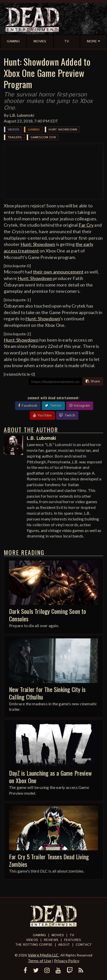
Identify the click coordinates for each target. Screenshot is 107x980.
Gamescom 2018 (43, 137)
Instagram (80, 406)
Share (93, 381)
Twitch (67, 415)
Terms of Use (39, 961)
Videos (13, 130)
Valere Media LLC (43, 955)
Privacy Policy (67, 961)
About (64, 945)
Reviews (51, 940)
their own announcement (58, 272)
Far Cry (86, 225)
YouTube (42, 415)
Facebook (28, 406)
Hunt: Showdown (63, 130)
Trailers (15, 137)
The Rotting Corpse (34, 945)
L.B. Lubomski (22, 115)
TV (72, 935)
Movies (58, 935)
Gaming (34, 130)
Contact (84, 945)
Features (73, 940)
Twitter (53, 406)
